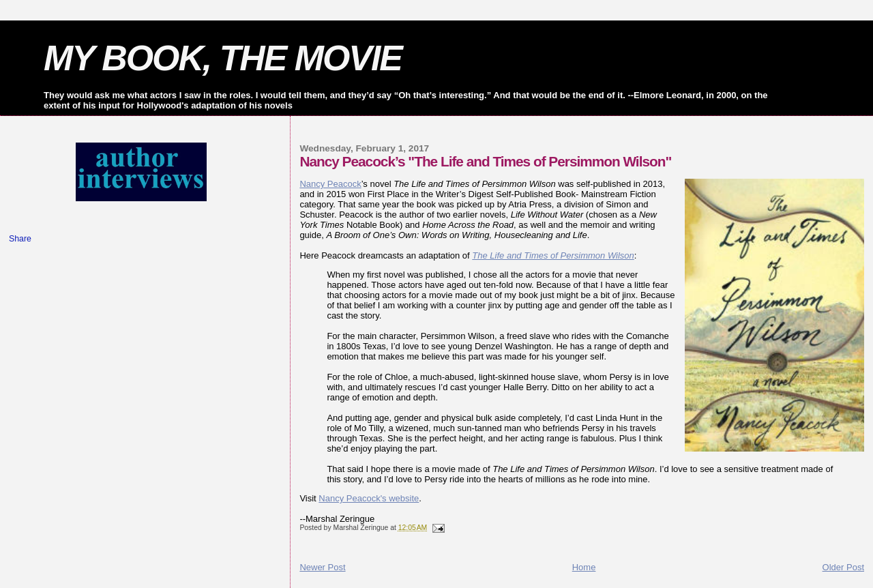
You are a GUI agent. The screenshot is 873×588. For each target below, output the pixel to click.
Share (20, 239)
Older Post (843, 567)
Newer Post (322, 567)
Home (584, 567)
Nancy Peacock (330, 184)
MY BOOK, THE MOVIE (223, 58)
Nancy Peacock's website (369, 498)
